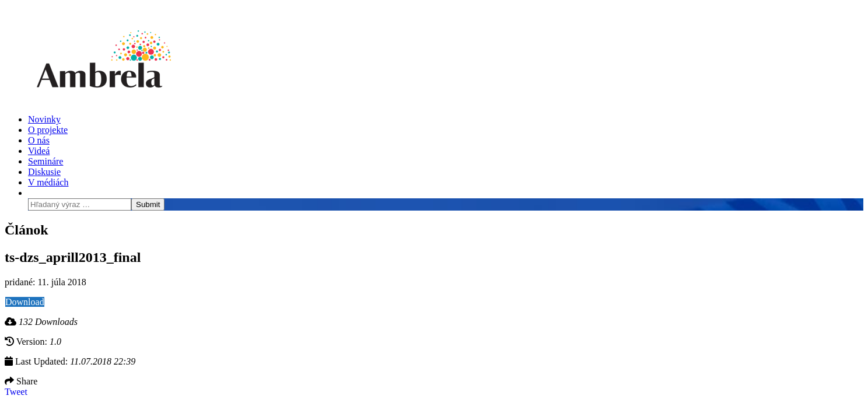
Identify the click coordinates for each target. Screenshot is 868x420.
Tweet (16, 392)
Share (21, 381)
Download (25, 302)
